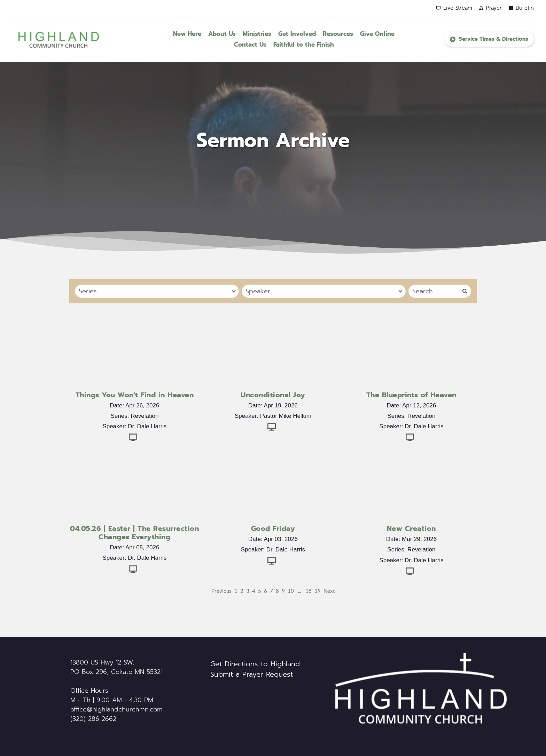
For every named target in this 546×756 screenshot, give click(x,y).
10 (291, 591)
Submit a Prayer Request (252, 674)
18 (309, 591)
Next (329, 591)
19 (318, 591)
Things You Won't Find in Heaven (135, 395)
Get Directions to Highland (255, 664)
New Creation (411, 528)
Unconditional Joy (273, 395)
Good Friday (273, 528)
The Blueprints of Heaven (411, 395)
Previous (221, 591)
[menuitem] (187, 34)
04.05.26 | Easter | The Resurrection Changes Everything (134, 533)
